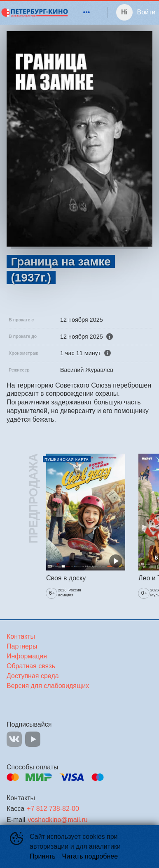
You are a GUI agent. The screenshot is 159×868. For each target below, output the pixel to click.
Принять (43, 856)
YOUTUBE (33, 739)
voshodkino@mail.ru (57, 820)
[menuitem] (87, 12)
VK (14, 739)
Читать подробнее (90, 856)
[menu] (82, 12)
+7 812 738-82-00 (53, 809)
